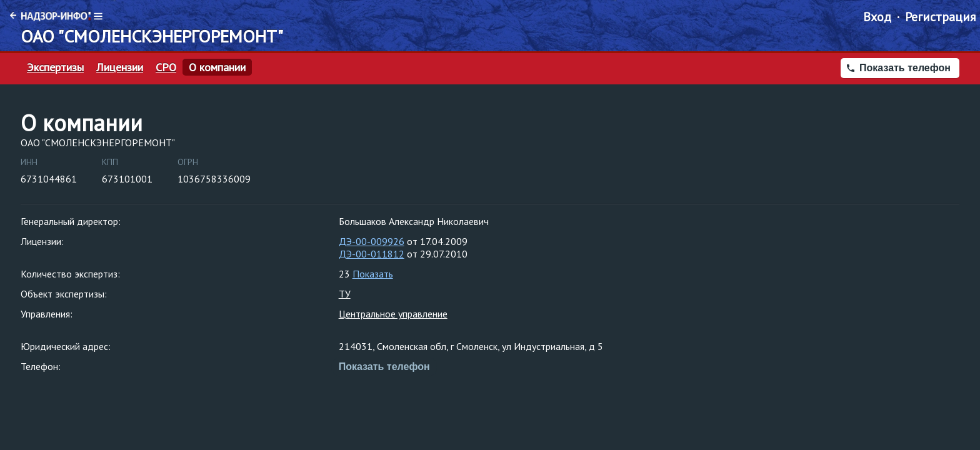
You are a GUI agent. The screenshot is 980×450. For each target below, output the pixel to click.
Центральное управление (393, 314)
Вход (877, 17)
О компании (217, 67)
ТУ (345, 294)
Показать (373, 274)
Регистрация (940, 17)
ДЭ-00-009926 (372, 241)
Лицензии (120, 67)
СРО (166, 67)
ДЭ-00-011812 (372, 254)
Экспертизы (55, 67)
